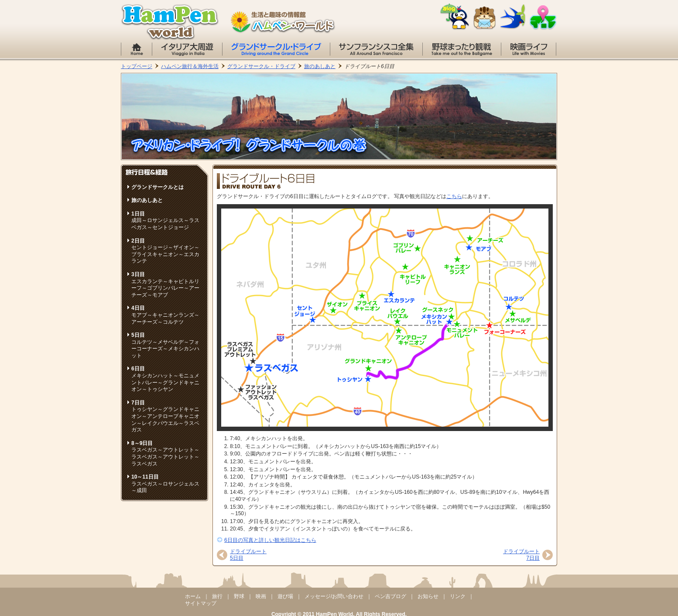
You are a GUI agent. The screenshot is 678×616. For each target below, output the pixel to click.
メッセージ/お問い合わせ (334, 596)
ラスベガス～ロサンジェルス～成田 (165, 484)
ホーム (137, 49)
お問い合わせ (485, 18)
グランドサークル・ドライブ (276, 49)
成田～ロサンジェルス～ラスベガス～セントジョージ (165, 221)
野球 (239, 596)
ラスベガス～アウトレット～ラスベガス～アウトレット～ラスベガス (165, 453)
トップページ (137, 66)
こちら (454, 196)
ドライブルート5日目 (248, 555)
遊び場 (285, 596)
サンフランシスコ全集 (376, 49)
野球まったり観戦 (462, 49)
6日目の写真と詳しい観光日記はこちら (270, 540)
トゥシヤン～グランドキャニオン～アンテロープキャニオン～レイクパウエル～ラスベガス (165, 416)
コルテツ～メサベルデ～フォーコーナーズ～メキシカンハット (165, 345)
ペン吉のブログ (455, 17)
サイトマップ (543, 18)
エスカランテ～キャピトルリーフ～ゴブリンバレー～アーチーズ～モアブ (165, 285)
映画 (261, 596)
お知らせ (428, 596)
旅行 (217, 596)
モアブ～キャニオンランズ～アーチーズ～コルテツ (165, 315)
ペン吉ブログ (390, 596)
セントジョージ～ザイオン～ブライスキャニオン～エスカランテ (165, 251)
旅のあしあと (320, 66)
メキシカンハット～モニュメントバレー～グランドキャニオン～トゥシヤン (165, 379)
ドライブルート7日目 (521, 555)
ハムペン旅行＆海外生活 (190, 66)
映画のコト (529, 49)
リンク (513, 17)
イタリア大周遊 (187, 49)
